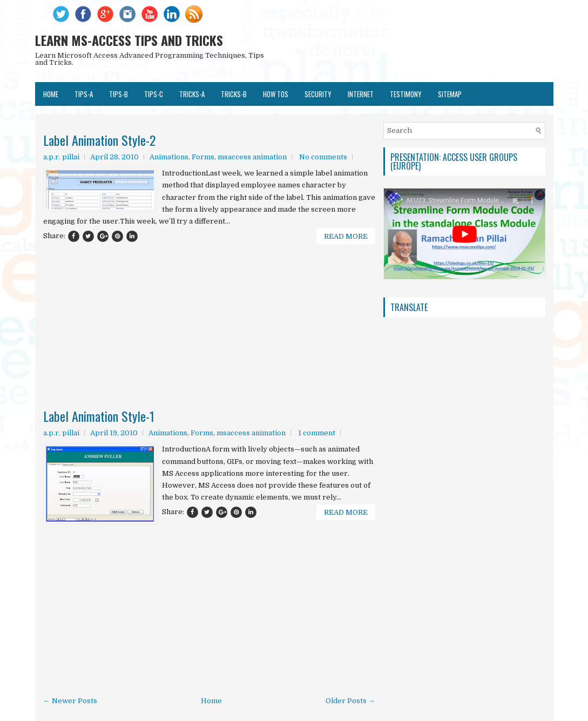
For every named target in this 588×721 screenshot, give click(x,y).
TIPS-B (119, 94)
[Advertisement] (209, 294)
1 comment (317, 433)
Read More (346, 236)
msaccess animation (252, 157)
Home (51, 94)
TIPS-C (154, 94)
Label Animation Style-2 (99, 140)
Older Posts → (350, 701)
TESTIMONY (406, 94)
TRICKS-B (234, 94)
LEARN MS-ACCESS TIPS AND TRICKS (129, 40)
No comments (323, 157)
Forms (203, 157)
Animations (169, 157)
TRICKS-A (192, 94)
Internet (361, 94)
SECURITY (318, 94)
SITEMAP (450, 94)
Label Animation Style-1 (99, 416)
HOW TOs (276, 94)
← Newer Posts (70, 701)
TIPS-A (84, 94)
